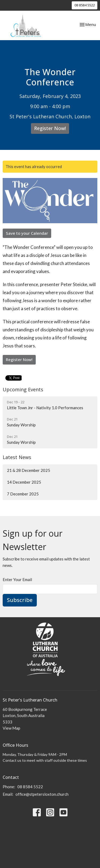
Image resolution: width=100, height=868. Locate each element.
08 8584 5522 (85, 5)
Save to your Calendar (27, 233)
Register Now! (50, 128)
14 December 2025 (24, 482)
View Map (11, 728)
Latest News (17, 457)
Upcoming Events (23, 389)
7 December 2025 (23, 494)
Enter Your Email (17, 579)
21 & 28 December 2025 (29, 470)
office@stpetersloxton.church (42, 794)
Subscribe (20, 600)
